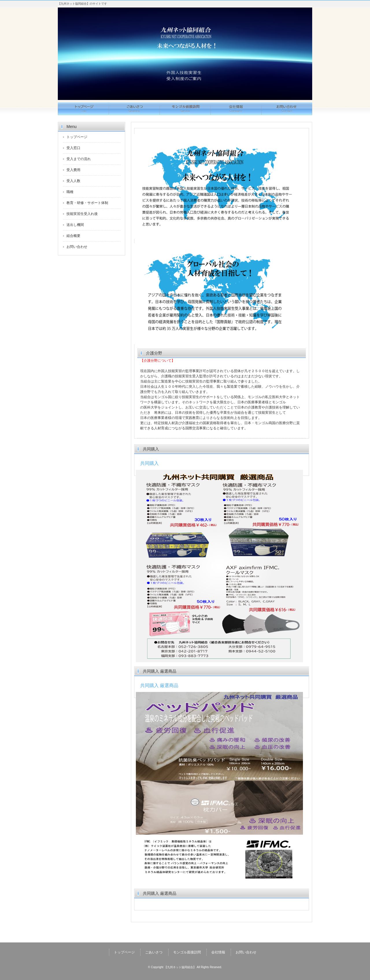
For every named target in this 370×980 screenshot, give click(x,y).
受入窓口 (73, 148)
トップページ (83, 109)
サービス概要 (185, 109)
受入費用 (73, 170)
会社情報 (236, 109)
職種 (70, 192)
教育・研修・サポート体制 (87, 203)
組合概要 (73, 236)
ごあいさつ (134, 109)
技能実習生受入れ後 (82, 214)
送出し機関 (75, 225)
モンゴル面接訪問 (187, 952)
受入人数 (73, 181)
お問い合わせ (287, 109)
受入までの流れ (79, 159)
